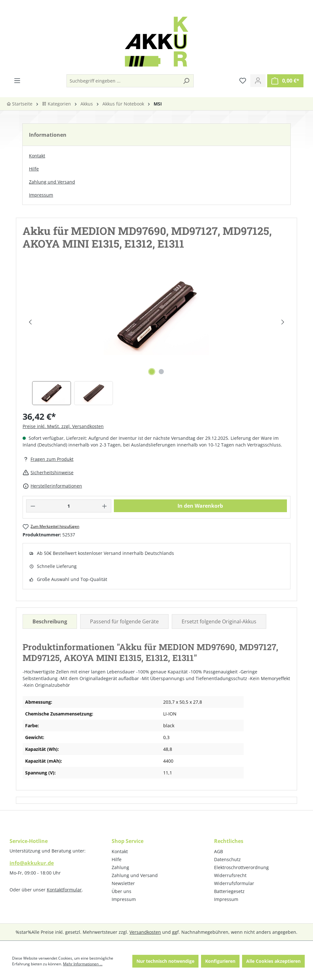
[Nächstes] (283, 322)
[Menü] (17, 81)
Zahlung (120, 867)
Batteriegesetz (229, 891)
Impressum (41, 195)
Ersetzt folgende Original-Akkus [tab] (219, 621)
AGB (219, 851)
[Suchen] (186, 81)
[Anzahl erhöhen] (105, 506)
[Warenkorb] (285, 81)
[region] (156, 336)
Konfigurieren (220, 961)
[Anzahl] (69, 506)
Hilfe (34, 169)
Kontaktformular (64, 890)
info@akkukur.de (32, 863)
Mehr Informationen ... (83, 964)
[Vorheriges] (30, 322)
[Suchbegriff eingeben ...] (123, 81)
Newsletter (123, 883)
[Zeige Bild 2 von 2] (161, 372)
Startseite (19, 104)
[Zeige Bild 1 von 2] (152, 372)
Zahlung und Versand (52, 182)
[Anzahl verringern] (33, 506)
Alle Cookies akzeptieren (273, 961)
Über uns (122, 891)
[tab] (50, 621)
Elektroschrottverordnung (241, 867)
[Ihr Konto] (258, 81)
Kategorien (56, 104)
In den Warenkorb (200, 506)
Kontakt (37, 156)
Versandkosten (145, 932)
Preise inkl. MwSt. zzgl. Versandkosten (63, 426)
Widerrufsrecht (230, 875)
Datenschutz (227, 859)
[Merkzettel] (243, 81)
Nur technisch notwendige (165, 961)
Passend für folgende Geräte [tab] (124, 621)
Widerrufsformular (234, 883)
